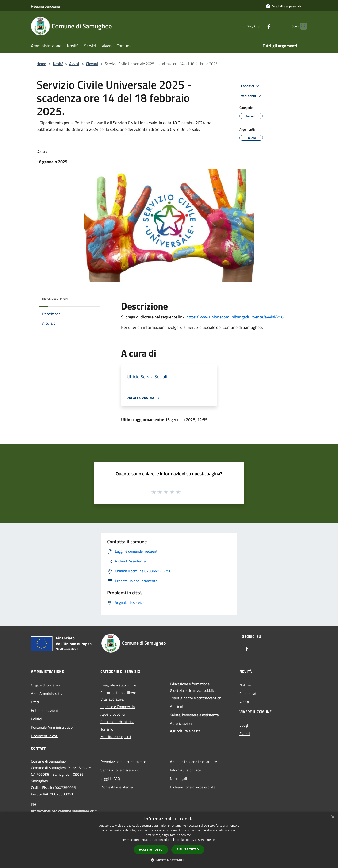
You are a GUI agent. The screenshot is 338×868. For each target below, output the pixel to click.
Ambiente (178, 706)
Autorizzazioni (181, 723)
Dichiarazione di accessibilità (193, 787)
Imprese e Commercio (118, 707)
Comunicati (248, 694)
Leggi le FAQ (110, 779)
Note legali (179, 779)
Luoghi (245, 725)
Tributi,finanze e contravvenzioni (196, 698)
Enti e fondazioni (44, 710)
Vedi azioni (252, 96)
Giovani (92, 64)
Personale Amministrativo (52, 727)
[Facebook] (260, 26)
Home (41, 64)
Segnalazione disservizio (120, 770)
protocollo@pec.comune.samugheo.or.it (64, 811)
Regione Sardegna (45, 6)
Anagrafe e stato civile (118, 685)
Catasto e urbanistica (117, 722)
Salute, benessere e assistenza (194, 715)
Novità (58, 64)
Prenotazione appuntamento (123, 762)
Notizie (245, 685)
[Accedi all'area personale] (283, 6)
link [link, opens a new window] (214, 840)
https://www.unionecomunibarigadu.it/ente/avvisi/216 (235, 317)
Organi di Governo (45, 685)
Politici (36, 719)
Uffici (35, 702)
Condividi (251, 86)
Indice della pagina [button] (56, 299)
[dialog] (169, 840)
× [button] (333, 817)
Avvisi (74, 64)
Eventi (245, 734)
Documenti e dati (45, 736)
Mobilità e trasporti (116, 737)
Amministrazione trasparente (193, 762)
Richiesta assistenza (117, 787)
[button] (169, 860)
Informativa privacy (185, 770)
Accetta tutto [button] (151, 850)
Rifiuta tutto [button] (188, 849)
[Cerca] (301, 26)
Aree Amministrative (48, 694)
